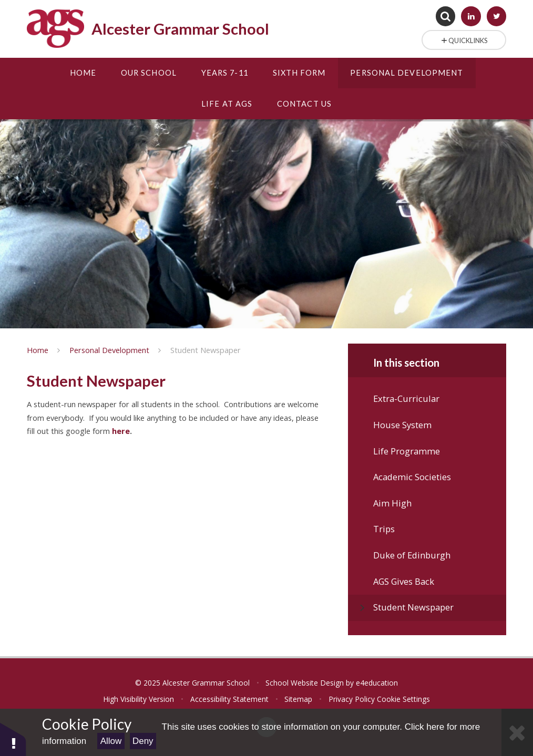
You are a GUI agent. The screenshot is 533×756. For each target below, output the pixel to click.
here (121, 431)
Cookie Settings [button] (403, 699)
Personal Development (109, 350)
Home (38, 350)
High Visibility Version (139, 699)
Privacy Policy (352, 699)
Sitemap (298, 699)
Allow (111, 741)
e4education (377, 683)
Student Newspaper (206, 350)
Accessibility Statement (229, 699)
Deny (143, 741)
